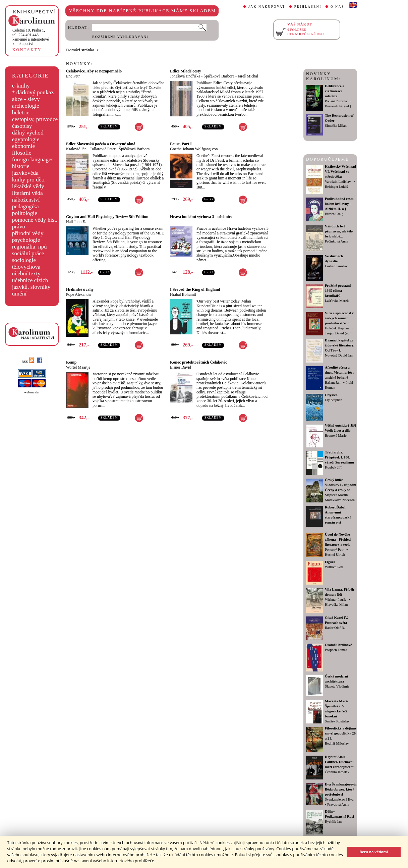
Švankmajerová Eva (339, 799)
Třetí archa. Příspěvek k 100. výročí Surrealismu (339, 457)
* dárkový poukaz (33, 92)
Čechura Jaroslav (337, 772)
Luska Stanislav (336, 266)
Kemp (71, 362)
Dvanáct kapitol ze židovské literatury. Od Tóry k (340, 345)
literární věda (27, 193)
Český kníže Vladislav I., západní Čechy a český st (341, 485)
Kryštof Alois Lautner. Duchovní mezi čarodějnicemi (340, 762)
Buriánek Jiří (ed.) (338, 106)
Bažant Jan (333, 383)
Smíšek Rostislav (337, 721)
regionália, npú (30, 247)
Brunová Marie (336, 436)
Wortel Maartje (78, 367)
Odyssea (331, 395)
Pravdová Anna (338, 804)
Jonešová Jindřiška (185, 76)
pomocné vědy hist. (35, 220)
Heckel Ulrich (335, 555)
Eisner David (181, 367)
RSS (28, 362)
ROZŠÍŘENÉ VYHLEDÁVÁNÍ (120, 37)
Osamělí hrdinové (338, 645)
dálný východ (28, 133)
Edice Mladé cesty (186, 71)
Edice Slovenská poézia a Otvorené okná (101, 144)
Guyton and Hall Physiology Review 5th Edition (107, 217)
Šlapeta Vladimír (337, 686)
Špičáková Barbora (219, 76)
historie (21, 166)
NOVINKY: (79, 64)
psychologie (26, 240)
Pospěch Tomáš (336, 650)
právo (19, 227)
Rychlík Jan (333, 822)
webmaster (32, 392)
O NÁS (337, 7)
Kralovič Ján (76, 149)
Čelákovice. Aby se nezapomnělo (94, 71)
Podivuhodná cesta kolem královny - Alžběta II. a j (339, 204)
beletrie (21, 113)
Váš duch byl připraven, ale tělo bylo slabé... (339, 231)
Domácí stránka (80, 50)
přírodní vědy (28, 233)
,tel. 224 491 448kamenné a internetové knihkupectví (31, 37)
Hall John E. (76, 222)
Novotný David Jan (339, 355)
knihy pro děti (28, 180)
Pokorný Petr (334, 550)
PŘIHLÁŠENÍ (308, 7)
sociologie (24, 260)
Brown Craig (334, 214)
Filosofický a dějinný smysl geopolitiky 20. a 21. (341, 733)
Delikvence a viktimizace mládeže (335, 91)
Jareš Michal (248, 76)
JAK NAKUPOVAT (267, 7)
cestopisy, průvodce (35, 119)
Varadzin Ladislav (338, 182)
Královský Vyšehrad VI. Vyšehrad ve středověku (340, 172)
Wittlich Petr (334, 567)
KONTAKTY (27, 50)
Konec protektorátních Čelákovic (198, 362)
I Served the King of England (195, 289)
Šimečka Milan (336, 126)
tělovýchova (26, 267)
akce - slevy (26, 99)
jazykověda (25, 173)
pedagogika (25, 206)
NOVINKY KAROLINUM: (323, 76)
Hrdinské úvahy (80, 289)
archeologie (26, 106)
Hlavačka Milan (336, 605)
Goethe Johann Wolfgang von (194, 149)
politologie (25, 213)
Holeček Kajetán (337, 328)
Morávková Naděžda (340, 500)
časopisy (22, 126)
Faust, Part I (181, 144)
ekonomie (23, 146)
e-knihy (21, 86)
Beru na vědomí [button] (374, 852)
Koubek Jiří (333, 467)
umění (19, 294)
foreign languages (33, 159)
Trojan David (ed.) (338, 333)
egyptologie (26, 139)
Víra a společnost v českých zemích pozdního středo (339, 318)
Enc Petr (73, 76)
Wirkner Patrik (335, 600)
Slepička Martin (336, 495)
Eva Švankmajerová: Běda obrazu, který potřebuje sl (341, 789)
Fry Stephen (334, 400)
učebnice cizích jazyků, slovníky (31, 284)
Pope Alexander (79, 294)
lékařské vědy (28, 186)
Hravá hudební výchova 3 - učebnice (201, 217)
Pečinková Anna (337, 241)
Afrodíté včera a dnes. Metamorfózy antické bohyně (340, 372)
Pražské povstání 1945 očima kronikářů (338, 291)
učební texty (26, 274)
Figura (330, 562)
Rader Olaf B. (335, 628)
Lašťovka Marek (337, 301)
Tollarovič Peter (103, 149)
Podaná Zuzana (336, 101)
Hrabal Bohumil (183, 294)
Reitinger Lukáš (336, 187)
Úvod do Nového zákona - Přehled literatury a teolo (338, 539)
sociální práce (28, 253)
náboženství (26, 200)
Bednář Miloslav (337, 743)
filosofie (22, 153)
